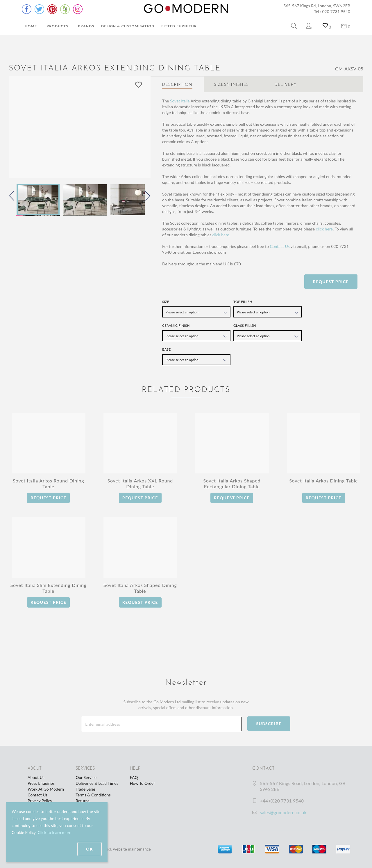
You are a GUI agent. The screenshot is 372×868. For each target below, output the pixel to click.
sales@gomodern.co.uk (283, 812)
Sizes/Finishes (231, 85)
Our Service (86, 777)
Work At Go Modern (46, 789)
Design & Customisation (128, 26)
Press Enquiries (41, 783)
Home (31, 26)
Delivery (286, 85)
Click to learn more (54, 832)
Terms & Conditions (93, 795)
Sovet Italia (180, 101)
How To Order (142, 783)
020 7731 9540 (336, 11)
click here (324, 229)
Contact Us (280, 246)
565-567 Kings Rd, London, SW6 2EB (317, 6)
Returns (82, 801)
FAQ (134, 777)
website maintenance (132, 849)
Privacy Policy (40, 801)
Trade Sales (86, 789)
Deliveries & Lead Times (97, 783)
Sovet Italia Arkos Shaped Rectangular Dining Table (232, 483)
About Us (36, 777)
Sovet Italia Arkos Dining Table (323, 481)
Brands (86, 26)
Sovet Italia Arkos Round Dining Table (48, 483)
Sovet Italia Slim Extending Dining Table (49, 588)
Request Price (331, 282)
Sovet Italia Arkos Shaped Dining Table (140, 588)
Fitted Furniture (180, 26)
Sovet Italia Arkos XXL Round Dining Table (140, 483)
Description (177, 85)
